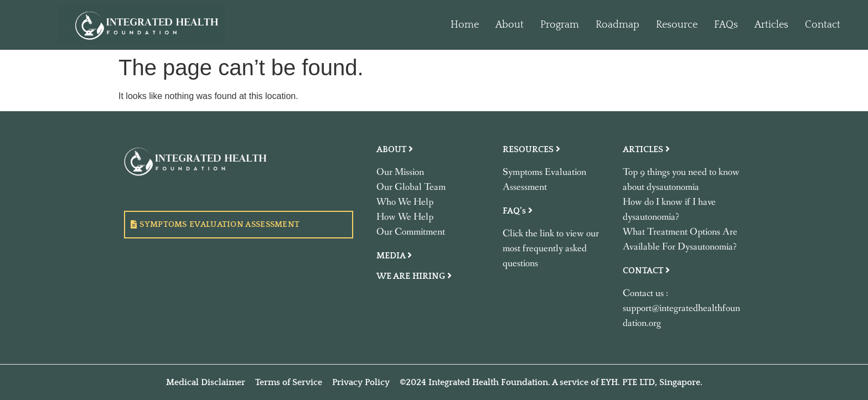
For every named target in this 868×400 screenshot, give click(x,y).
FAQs (726, 25)
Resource (677, 25)
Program (560, 25)
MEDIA (394, 256)
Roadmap (618, 25)
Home (465, 25)
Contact (823, 25)
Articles (771, 25)
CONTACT (646, 271)
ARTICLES (646, 149)
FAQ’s (518, 211)
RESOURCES (531, 149)
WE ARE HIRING (414, 276)
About (510, 25)
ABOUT (395, 149)
